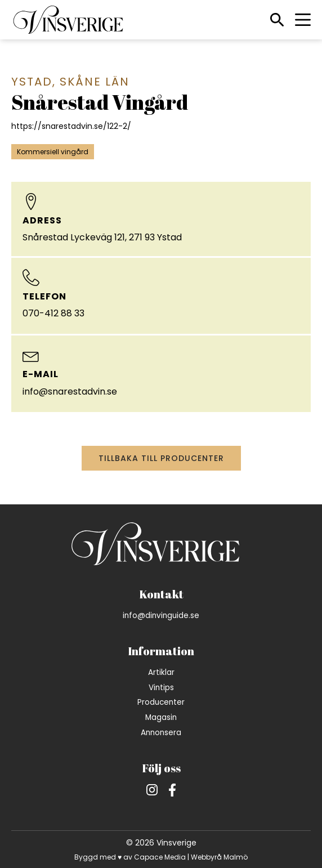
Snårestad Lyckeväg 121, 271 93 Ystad (102, 237)
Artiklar (161, 672)
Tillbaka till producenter (161, 458)
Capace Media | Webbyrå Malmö (191, 857)
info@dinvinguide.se (161, 616)
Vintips (161, 688)
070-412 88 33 (53, 313)
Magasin (161, 717)
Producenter (161, 702)
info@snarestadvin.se (70, 392)
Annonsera (161, 733)
